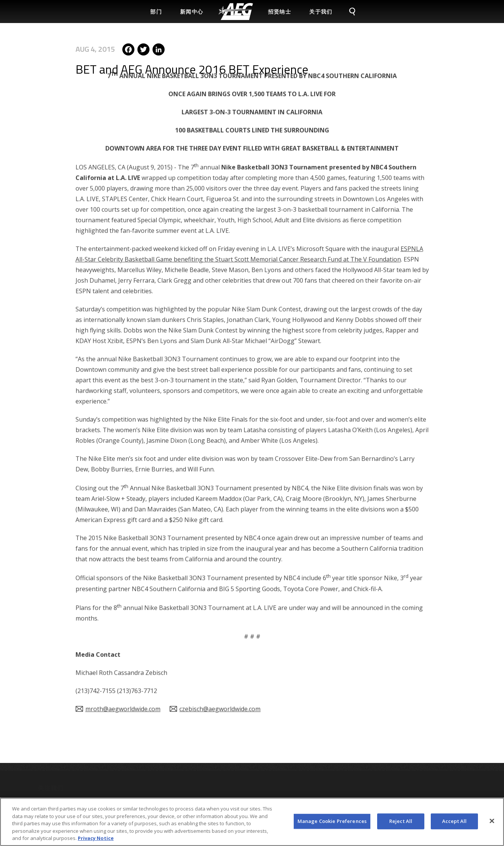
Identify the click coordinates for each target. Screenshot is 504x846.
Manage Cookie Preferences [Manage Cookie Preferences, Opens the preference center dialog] (332, 824)
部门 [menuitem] (156, 12)
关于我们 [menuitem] (321, 12)
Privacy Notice (96, 842)
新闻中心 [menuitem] (192, 12)
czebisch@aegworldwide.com (220, 677)
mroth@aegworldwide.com (123, 677)
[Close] (492, 824)
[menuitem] (236, 12)
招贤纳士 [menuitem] (280, 12)
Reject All (401, 824)
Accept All (454, 824)
